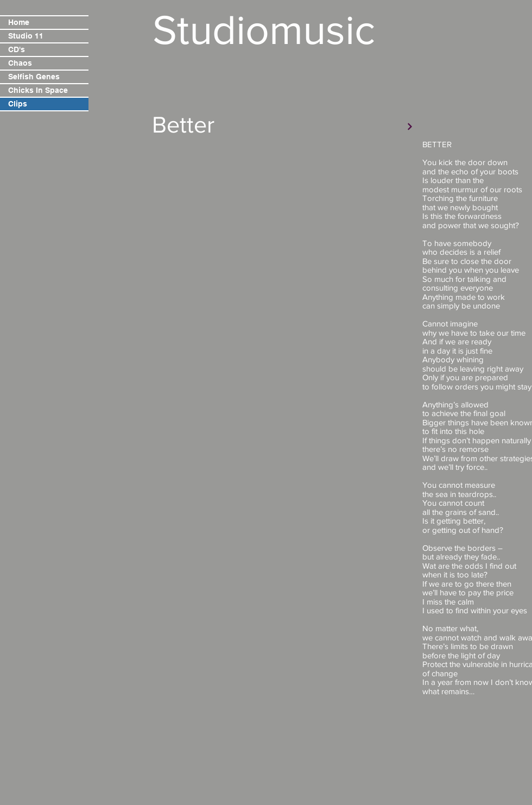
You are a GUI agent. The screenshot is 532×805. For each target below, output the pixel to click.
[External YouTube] (284, 216)
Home (19, 22)
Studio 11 (26, 36)
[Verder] (410, 127)
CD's (17, 49)
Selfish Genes (34, 77)
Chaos (20, 63)
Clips (18, 104)
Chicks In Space (38, 90)
